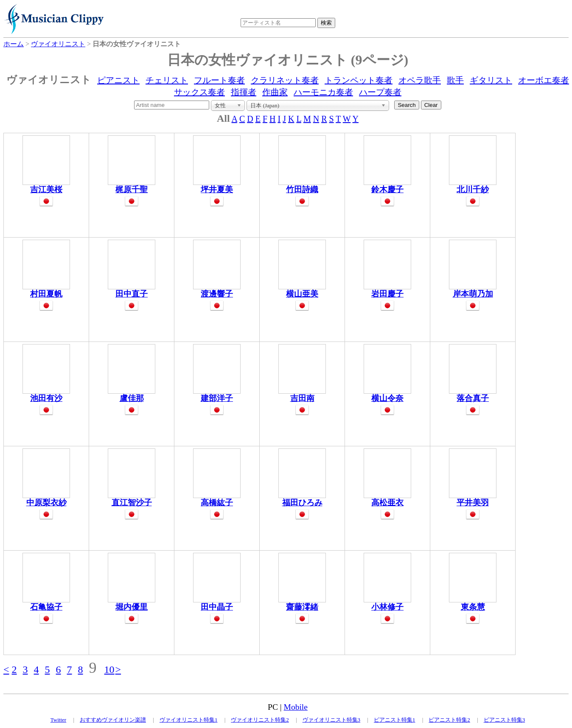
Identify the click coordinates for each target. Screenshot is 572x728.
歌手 (455, 80)
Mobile (296, 707)
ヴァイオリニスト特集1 (189, 720)
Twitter (58, 720)
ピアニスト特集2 (449, 720)
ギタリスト (491, 80)
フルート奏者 (219, 80)
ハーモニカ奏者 (323, 92)
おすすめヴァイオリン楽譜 (113, 720)
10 (109, 669)
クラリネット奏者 (285, 80)
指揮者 (244, 92)
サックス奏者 (199, 92)
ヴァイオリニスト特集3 (332, 720)
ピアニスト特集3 (505, 720)
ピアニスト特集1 (395, 720)
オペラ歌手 (420, 80)
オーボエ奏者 (544, 80)
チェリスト (167, 80)
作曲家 (275, 92)
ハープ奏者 (380, 92)
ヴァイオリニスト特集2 (260, 720)
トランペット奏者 (359, 80)
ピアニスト (118, 80)
